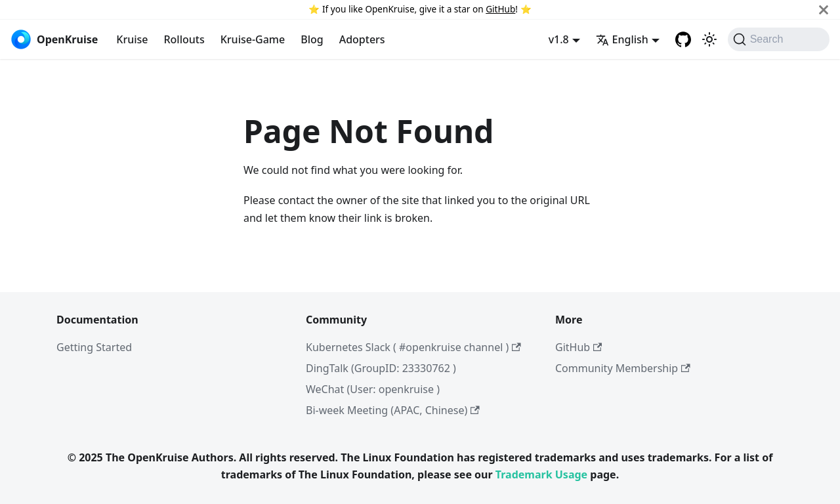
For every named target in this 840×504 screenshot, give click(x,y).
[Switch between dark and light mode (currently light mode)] (709, 39)
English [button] (622, 39)
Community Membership (623, 368)
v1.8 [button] (559, 39)
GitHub (500, 9)
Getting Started (94, 347)
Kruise (132, 39)
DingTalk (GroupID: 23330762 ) (381, 368)
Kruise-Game (253, 39)
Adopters (362, 39)
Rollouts (184, 39)
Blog (312, 39)
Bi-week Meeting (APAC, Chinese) (393, 410)
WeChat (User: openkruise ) (373, 389)
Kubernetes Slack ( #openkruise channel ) (413, 347)
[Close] (824, 10)
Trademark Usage (541, 474)
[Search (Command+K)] (779, 39)
